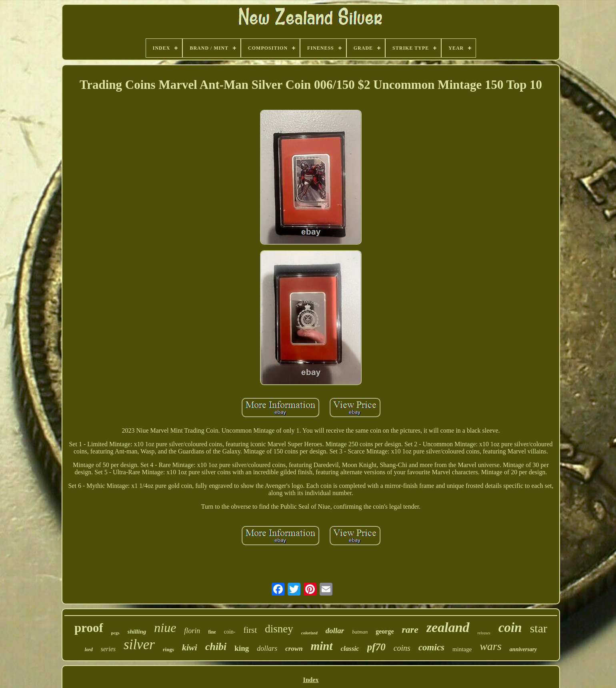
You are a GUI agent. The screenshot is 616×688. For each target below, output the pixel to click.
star (539, 628)
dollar (335, 631)
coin (510, 628)
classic (350, 649)
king (242, 648)
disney (279, 629)
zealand (448, 627)
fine (212, 632)
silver (139, 645)
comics (431, 647)
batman (360, 632)
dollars (267, 648)
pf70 (376, 647)
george (385, 631)
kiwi (190, 647)
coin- (230, 632)
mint (322, 646)
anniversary (523, 649)
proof (89, 628)
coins (402, 648)
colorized (309, 633)
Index (311, 680)
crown (294, 649)
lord (89, 650)
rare (410, 630)
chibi (216, 647)
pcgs (115, 633)
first (250, 630)
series (108, 649)
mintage (462, 649)
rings (168, 649)
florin (192, 631)
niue (165, 628)
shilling (137, 632)
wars (490, 646)
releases (484, 633)
